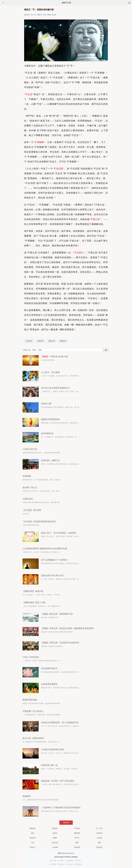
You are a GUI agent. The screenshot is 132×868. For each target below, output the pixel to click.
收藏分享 (63, 341)
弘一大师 (99, 828)
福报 (99, 843)
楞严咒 (77, 838)
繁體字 (39, 15)
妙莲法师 (99, 847)
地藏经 (55, 838)
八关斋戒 (99, 838)
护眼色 (49, 15)
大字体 (44, 15)
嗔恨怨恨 (77, 833)
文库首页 (29, 341)
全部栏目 (40, 341)
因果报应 (33, 828)
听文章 (54, 15)
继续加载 (66, 823)
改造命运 (55, 828)
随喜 (77, 843)
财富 (33, 833)
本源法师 (99, 833)
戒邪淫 (55, 833)
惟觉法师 (33, 838)
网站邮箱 (75, 857)
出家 (33, 843)
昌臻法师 (77, 847)
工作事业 (77, 828)
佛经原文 (69, 857)
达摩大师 (55, 843)
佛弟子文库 (66, 3)
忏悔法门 (33, 847)
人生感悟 (55, 847)
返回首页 (57, 857)
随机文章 (52, 341)
